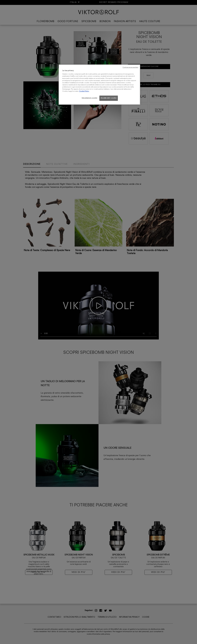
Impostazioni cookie (89, 98)
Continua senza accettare (130, 68)
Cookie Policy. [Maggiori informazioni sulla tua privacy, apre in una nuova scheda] (84, 91)
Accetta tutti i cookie (109, 98)
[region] (99, 85)
